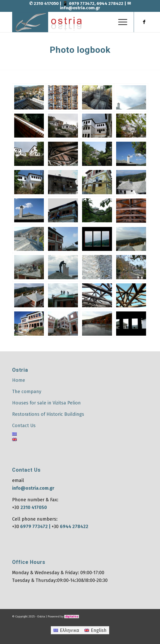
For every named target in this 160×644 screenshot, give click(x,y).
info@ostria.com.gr (80, 8)
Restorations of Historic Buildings (48, 414)
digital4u (72, 617)
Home (19, 380)
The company (27, 392)
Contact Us (24, 426)
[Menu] (120, 22)
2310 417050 (47, 3)
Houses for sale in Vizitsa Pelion (46, 403)
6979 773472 (82, 3)
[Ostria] (67, 22)
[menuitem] (120, 22)
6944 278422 (110, 3)
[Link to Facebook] (144, 22)
